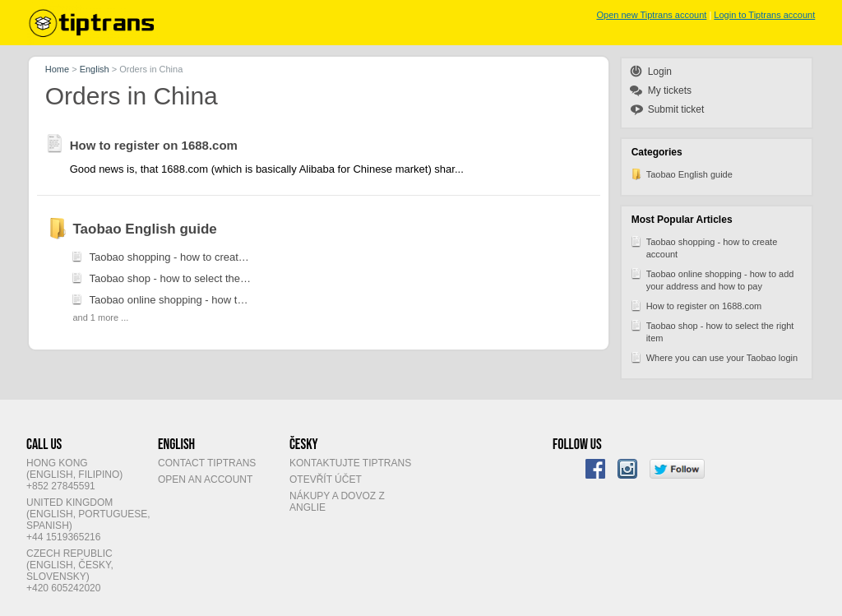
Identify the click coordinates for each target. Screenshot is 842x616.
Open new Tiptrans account (651, 15)
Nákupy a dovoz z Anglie (337, 502)
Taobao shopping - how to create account (704, 247)
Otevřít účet (326, 479)
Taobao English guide (681, 174)
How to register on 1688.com (696, 305)
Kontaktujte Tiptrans (350, 463)
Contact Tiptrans (207, 463)
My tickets (670, 90)
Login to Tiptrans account (764, 15)
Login (660, 72)
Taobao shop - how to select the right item (712, 331)
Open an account (205, 479)
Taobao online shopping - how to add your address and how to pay (712, 279)
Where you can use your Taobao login (714, 357)
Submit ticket (676, 109)
